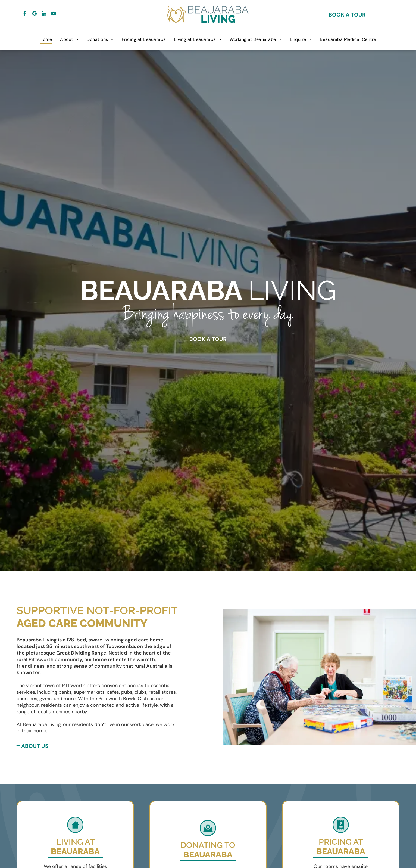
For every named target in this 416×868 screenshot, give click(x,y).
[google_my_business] (35, 14)
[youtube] (54, 14)
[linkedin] (44, 14)
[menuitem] (46, 39)
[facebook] (25, 14)
